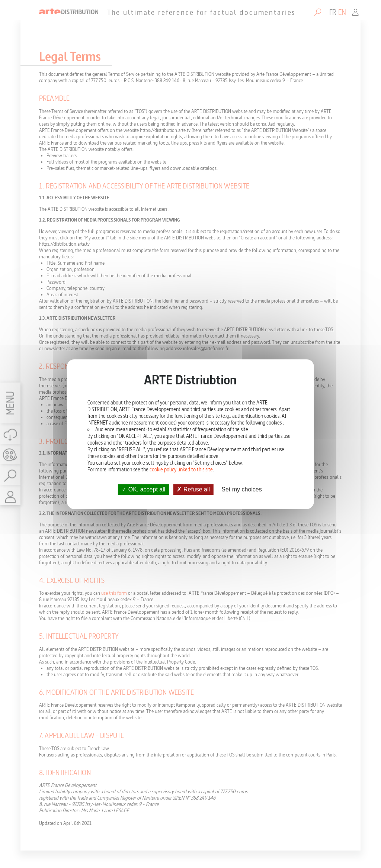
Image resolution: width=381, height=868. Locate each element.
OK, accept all (143, 489)
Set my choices (241, 489)
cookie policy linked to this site (181, 470)
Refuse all (193, 489)
